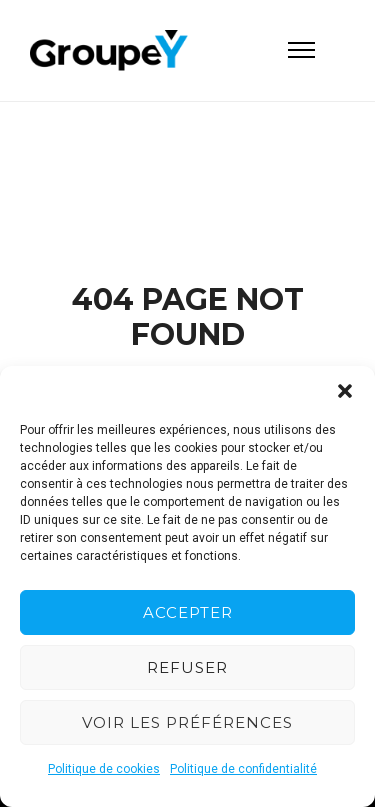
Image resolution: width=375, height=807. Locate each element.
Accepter (188, 612)
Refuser (187, 667)
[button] (345, 391)
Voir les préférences (187, 722)
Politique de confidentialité (243, 769)
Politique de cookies (104, 769)
